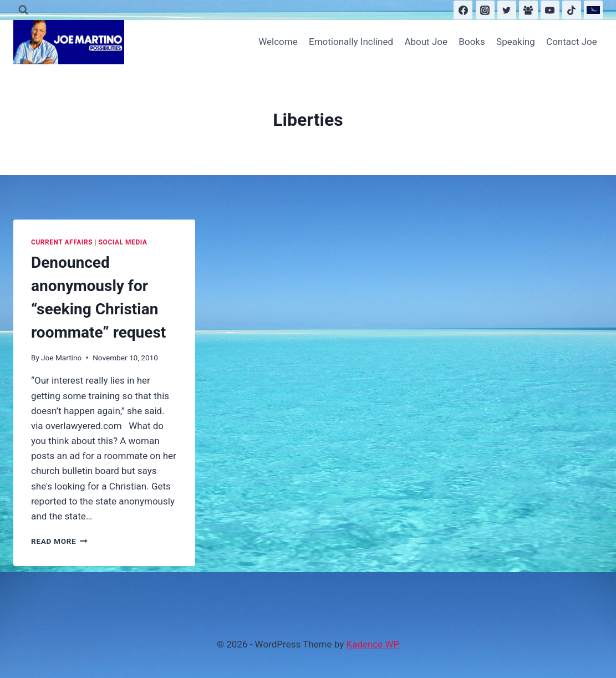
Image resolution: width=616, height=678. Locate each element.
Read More (59, 541)
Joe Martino (61, 358)
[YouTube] (550, 10)
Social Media (123, 242)
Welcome (278, 42)
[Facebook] (463, 10)
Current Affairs (62, 242)
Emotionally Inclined (351, 42)
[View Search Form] (23, 10)
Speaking (516, 42)
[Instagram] (485, 10)
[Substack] (593, 10)
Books (472, 42)
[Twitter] (507, 10)
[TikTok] (572, 10)
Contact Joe (572, 42)
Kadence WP (373, 644)
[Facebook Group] (528, 10)
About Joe (426, 42)
